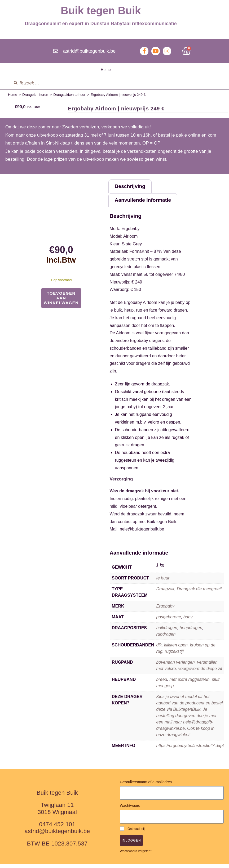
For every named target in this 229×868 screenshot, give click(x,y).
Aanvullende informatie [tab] (148, 203)
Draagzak (165, 593)
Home (106, 70)
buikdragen (167, 632)
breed (162, 683)
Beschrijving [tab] (133, 187)
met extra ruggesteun (189, 683)
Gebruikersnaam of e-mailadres (146, 786)
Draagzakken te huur (69, 95)
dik (159, 649)
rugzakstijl (174, 655)
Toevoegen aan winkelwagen (61, 298)
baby (188, 621)
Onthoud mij (132, 832)
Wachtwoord (130, 809)
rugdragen (166, 638)
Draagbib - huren (35, 95)
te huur (163, 582)
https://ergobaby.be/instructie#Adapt (190, 750)
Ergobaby (166, 610)
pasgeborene (169, 621)
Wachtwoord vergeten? (136, 855)
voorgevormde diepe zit (200, 673)
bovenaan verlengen (176, 666)
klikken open (176, 649)
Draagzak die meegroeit (199, 593)
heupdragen (191, 632)
